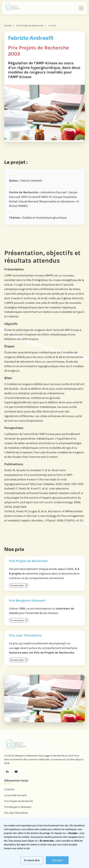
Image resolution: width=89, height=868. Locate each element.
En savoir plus (32, 860)
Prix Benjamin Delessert (18, 807)
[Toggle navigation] (81, 8)
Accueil (8, 26)
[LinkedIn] (7, 772)
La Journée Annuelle (15, 795)
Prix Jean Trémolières (16, 813)
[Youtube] (16, 772)
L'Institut (9, 789)
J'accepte (57, 860)
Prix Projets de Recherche (30, 26)
